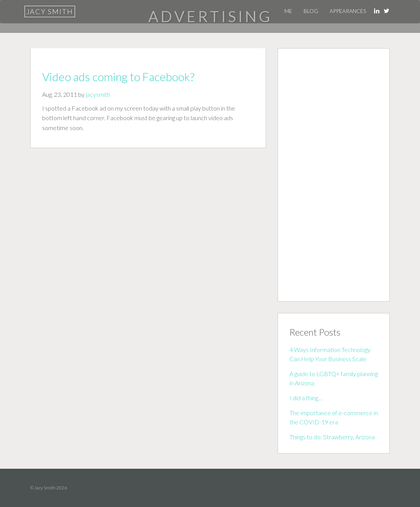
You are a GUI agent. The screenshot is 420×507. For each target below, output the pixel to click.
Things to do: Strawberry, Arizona (332, 437)
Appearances (348, 11)
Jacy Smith (50, 11)
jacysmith (98, 94)
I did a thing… (306, 398)
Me (288, 11)
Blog (311, 11)
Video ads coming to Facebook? (118, 77)
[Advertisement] (334, 175)
